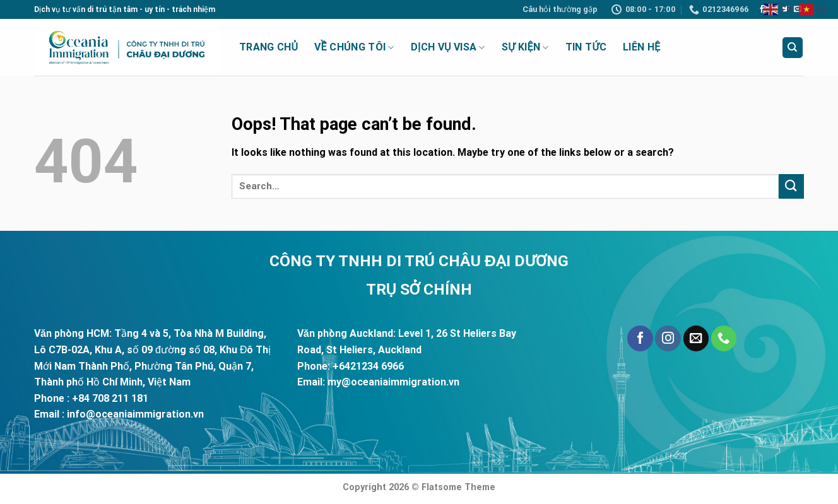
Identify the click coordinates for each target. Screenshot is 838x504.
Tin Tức (586, 47)
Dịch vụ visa (448, 47)
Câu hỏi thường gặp (560, 9)
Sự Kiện (525, 47)
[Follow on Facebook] (762, 9)
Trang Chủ (269, 47)
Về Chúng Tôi (354, 47)
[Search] (793, 48)
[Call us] (724, 338)
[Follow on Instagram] (668, 338)
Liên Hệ (641, 47)
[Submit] (791, 186)
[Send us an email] (696, 338)
